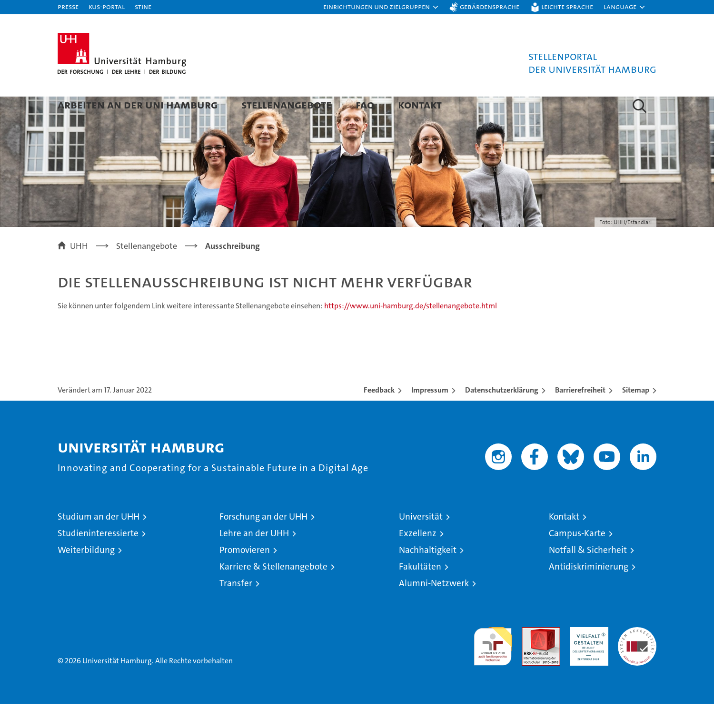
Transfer (236, 607)
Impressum (430, 414)
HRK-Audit (587, 656)
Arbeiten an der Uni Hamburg (138, 104)
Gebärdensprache (490, 6)
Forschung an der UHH (263, 541)
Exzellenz (418, 557)
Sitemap (636, 414)
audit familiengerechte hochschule (493, 666)
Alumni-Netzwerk (434, 607)
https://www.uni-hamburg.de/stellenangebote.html (411, 330)
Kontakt (420, 104)
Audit (531, 656)
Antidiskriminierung (589, 591)
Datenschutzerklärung (502, 414)
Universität (421, 541)
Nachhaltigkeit (428, 574)
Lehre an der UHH (254, 557)
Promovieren (245, 574)
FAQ (365, 104)
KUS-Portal (107, 6)
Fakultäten (420, 591)
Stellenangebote (287, 104)
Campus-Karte (577, 557)
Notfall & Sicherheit (588, 574)
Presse (68, 6)
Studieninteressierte (98, 557)
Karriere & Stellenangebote (273, 591)
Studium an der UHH (99, 541)
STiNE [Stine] (143, 6)
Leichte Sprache (567, 6)
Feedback (379, 414)
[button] (381, 7)
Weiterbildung (86, 574)
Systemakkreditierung (637, 656)
